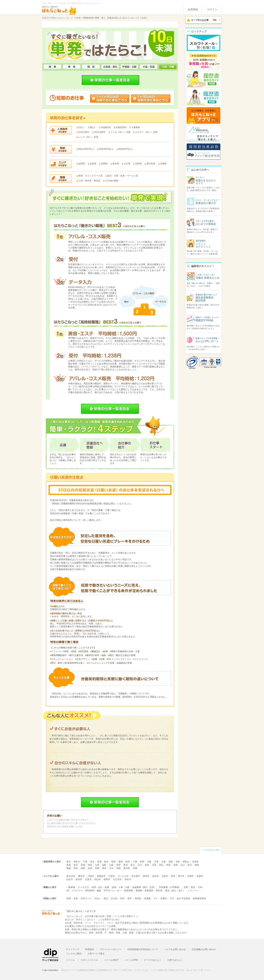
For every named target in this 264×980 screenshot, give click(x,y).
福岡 (83, 868)
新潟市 (79, 879)
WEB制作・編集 (93, 891)
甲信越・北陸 (129, 67)
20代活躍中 (84, 132)
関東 (52, 67)
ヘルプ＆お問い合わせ (175, 949)
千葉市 (112, 876)
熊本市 (128, 879)
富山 (133, 865)
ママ (155, 898)
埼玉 (92, 862)
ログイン (212, 9)
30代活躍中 (100, 132)
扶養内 (164, 898)
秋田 (90, 865)
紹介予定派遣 (184, 898)
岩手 (76, 865)
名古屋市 (136, 876)
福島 (104, 865)
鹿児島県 (151, 164)
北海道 (195, 862)
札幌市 (200, 876)
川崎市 (91, 876)
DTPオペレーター (113, 891)
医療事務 (129, 891)
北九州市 (117, 879)
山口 (183, 865)
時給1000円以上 (86, 149)
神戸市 (181, 876)
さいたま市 (123, 876)
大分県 (127, 164)
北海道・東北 (110, 67)
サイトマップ (73, 949)
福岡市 (107, 879)
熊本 (104, 868)
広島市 (88, 879)
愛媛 (69, 868)
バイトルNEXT (111, 960)
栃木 (106, 862)
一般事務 (71, 887)
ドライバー (193, 891)
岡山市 (98, 879)
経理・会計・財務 (100, 887)
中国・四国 (149, 67)
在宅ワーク (86, 898)
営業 (186, 887)
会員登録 (193, 9)
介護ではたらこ (175, 960)
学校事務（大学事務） (170, 887)
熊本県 (116, 164)
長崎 (97, 868)
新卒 (130, 898)
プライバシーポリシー (111, 949)
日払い (82, 127)
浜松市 (155, 876)
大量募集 (136, 127)
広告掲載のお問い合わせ (204, 949)
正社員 (114, 898)
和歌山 (186, 862)
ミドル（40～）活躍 (120, 132)
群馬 (113, 862)
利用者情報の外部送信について (143, 949)
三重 (135, 862)
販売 (193, 887)
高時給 (138, 898)
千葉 (85, 862)
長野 (118, 865)
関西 (91, 67)
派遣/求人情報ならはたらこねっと (58, 18)
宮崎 (118, 868)
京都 (164, 862)
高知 (76, 868)
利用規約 (89, 949)
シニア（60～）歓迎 (88, 137)
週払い (93, 127)
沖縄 (135, 868)
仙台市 (70, 879)
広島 (154, 865)
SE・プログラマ (74, 891)
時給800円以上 (126, 149)
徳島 (197, 865)
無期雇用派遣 (199, 898)
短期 (69, 898)
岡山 (161, 865)
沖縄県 (163, 164)
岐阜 (128, 862)
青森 (69, 865)
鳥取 (168, 865)
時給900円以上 (106, 149)
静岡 (142, 862)
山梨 (111, 865)
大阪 (149, 862)
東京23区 (71, 876)
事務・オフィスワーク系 (90, 176)
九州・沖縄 (168, 67)
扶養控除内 (121, 127)
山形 (97, 865)
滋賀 (171, 862)
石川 (140, 865)
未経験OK (106, 127)
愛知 (121, 862)
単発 (76, 898)
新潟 (126, 865)
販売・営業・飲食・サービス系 (123, 176)
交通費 (147, 898)
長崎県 (104, 164)
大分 (111, 868)
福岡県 (82, 164)
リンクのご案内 (74, 954)
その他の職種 (112, 181)
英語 (106, 898)
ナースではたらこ (153, 960)
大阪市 (165, 876)
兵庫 (156, 862)
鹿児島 (127, 868)
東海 (72, 67)
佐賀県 (93, 164)
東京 (69, 862)
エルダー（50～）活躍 (146, 132)
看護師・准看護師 (144, 891)
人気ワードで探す (96, 954)
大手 (172, 898)
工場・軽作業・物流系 (89, 181)
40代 (122, 898)
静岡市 (146, 876)
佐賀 (90, 868)
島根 (176, 865)
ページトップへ (212, 850)
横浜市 (81, 876)
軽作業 (159, 891)
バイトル (70, 960)
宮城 (83, 865)
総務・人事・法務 (121, 887)
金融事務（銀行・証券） (144, 887)
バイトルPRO (131, 960)
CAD (200, 887)
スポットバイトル (89, 960)
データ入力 (83, 887)
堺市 (173, 876)
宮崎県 (138, 164)
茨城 (99, 862)
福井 (147, 865)
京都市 (190, 876)
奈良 (178, 862)
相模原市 (101, 876)
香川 (190, 865)
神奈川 (77, 862)
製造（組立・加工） (175, 891)
